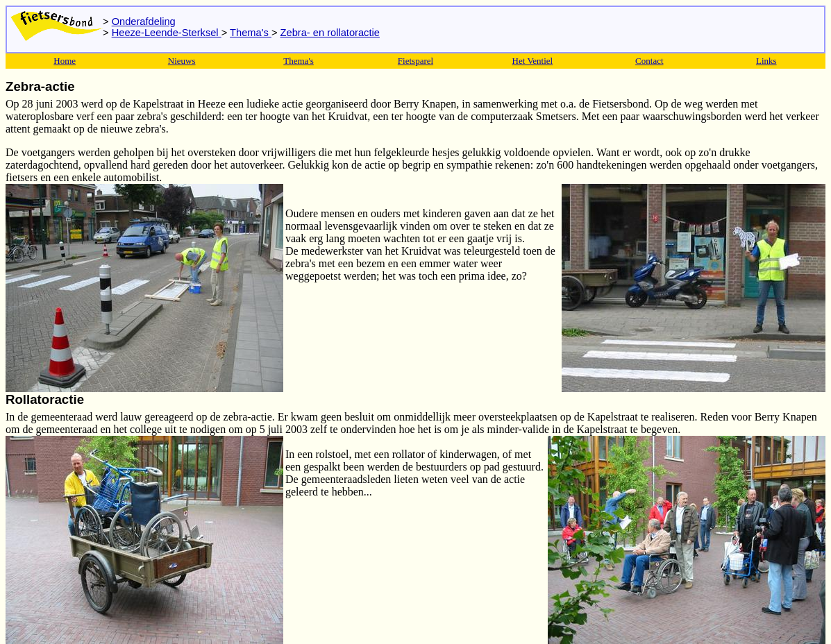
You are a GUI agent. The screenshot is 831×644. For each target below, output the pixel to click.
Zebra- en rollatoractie (330, 33)
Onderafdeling (144, 22)
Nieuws (182, 61)
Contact (649, 61)
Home (65, 61)
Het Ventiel (533, 61)
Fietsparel (415, 61)
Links (766, 61)
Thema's (251, 33)
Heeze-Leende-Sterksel (167, 33)
